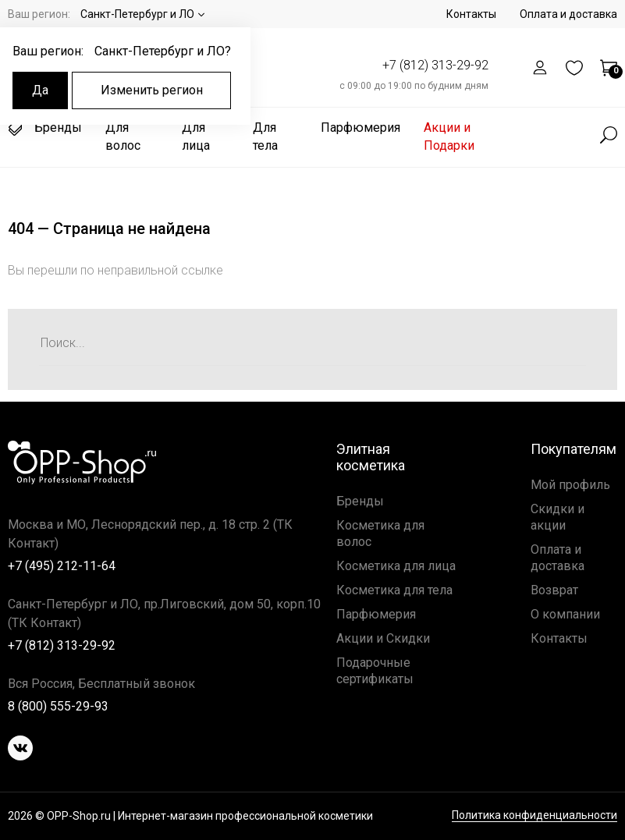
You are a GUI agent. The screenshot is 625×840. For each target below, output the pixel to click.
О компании (565, 614)
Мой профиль (570, 485)
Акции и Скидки (383, 638)
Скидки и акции (558, 517)
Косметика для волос (380, 533)
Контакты (471, 14)
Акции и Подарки (449, 136)
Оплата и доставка (568, 14)
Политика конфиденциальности (534, 815)
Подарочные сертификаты (375, 671)
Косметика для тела (394, 590)
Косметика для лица (396, 566)
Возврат (554, 590)
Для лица (196, 136)
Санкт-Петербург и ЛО (137, 14)
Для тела (265, 136)
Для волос (123, 136)
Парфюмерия (360, 128)
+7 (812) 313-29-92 (435, 65)
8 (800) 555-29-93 (58, 706)
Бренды (45, 128)
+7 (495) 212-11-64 (62, 566)
